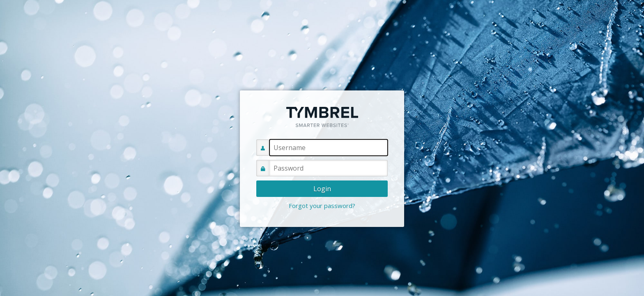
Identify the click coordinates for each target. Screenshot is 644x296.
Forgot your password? (322, 206)
